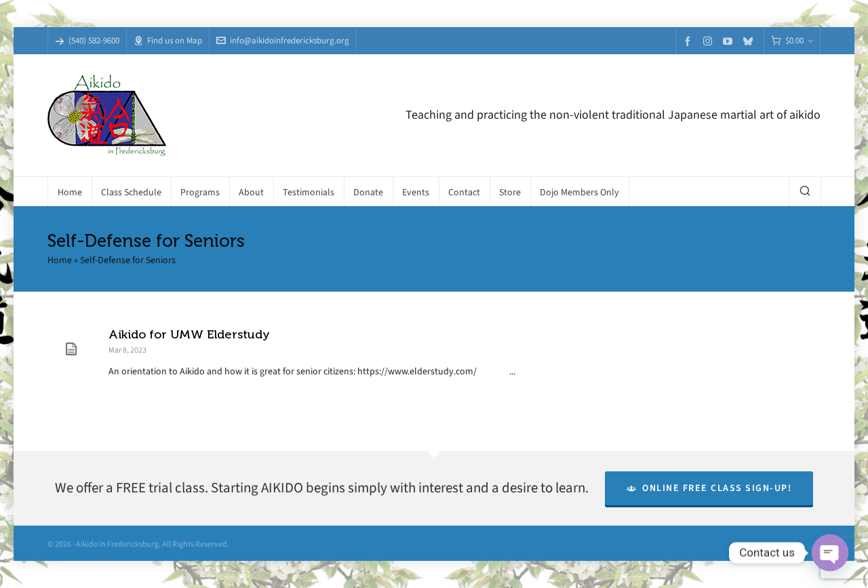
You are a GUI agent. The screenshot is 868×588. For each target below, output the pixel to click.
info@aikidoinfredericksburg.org (283, 40)
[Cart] (792, 41)
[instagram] (710, 41)
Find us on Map (168, 40)
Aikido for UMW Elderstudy (189, 334)
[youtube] (730, 41)
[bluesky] (750, 41)
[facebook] (690, 41)
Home (60, 260)
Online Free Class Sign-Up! (709, 488)
